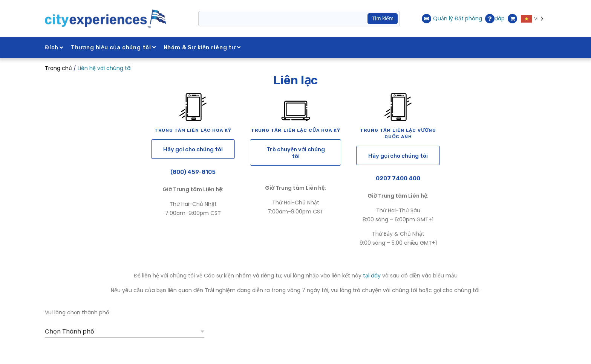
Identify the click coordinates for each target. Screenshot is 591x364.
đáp (495, 19)
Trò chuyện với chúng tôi (296, 153)
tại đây (372, 276)
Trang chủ (58, 68)
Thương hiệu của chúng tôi (113, 47)
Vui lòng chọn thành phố (77, 312)
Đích (54, 47)
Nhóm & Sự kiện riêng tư (202, 47)
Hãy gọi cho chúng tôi (193, 149)
